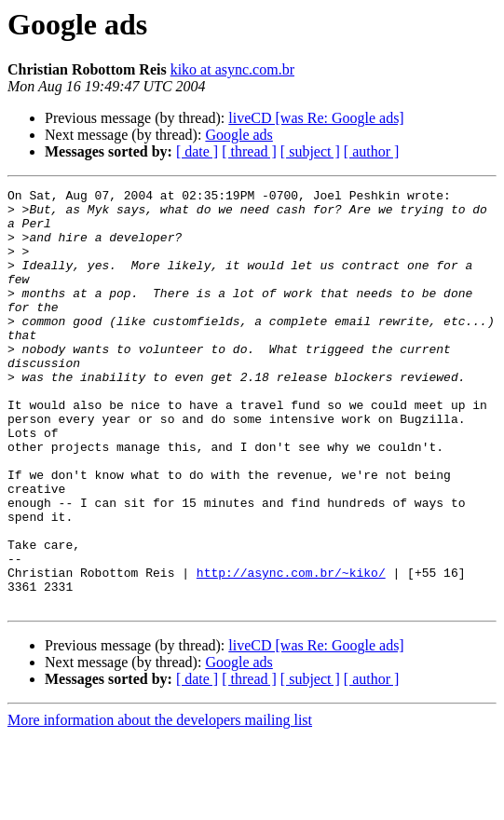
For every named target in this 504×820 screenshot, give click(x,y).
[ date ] (197, 151)
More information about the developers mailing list (160, 804)
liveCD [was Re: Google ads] (316, 118)
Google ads (238, 135)
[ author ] (372, 151)
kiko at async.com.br (232, 69)
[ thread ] (249, 151)
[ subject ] (310, 151)
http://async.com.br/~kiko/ (291, 650)
